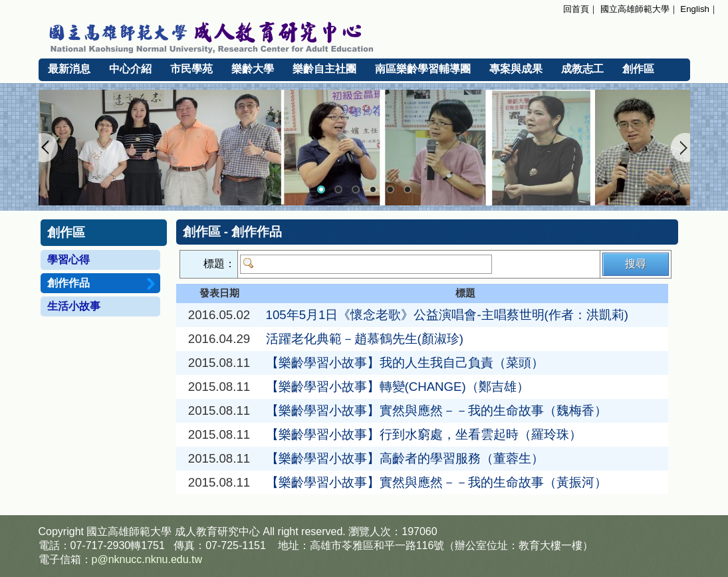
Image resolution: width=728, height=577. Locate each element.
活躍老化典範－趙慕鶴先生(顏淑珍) (365, 339)
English (695, 9)
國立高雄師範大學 (635, 9)
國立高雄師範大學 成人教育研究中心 (364, 35)
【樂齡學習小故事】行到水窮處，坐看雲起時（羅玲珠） (424, 434)
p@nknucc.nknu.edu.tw (147, 559)
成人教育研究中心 (217, 531)
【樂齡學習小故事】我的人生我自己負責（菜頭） (405, 363)
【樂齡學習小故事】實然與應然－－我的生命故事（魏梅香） (436, 410)
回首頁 (576, 9)
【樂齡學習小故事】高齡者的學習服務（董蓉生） (405, 458)
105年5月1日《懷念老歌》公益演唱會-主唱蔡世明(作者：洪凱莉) (447, 315)
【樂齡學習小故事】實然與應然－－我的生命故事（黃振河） (436, 482)
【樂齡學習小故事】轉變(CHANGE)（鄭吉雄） (398, 387)
